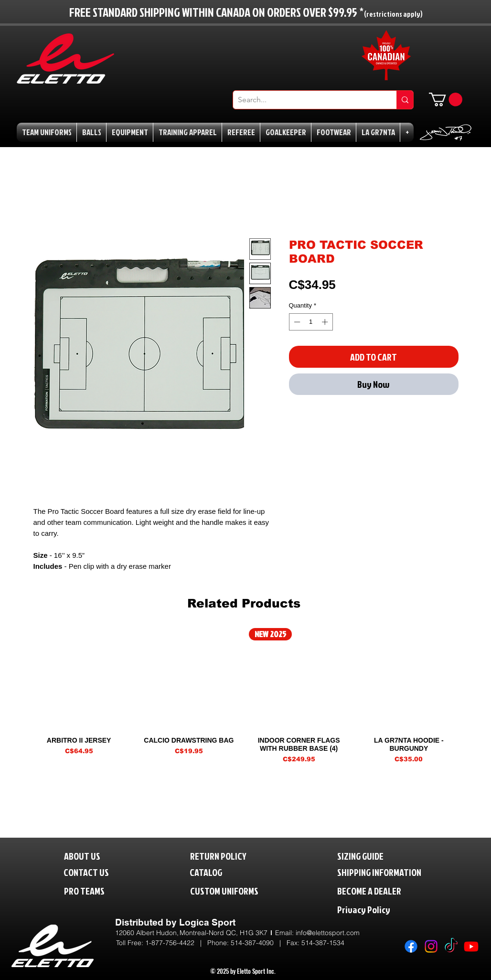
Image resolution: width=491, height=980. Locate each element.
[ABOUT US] (90, 856)
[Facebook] (411, 946)
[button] (446, 100)
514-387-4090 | (259, 943)
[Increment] (326, 322)
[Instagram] (431, 946)
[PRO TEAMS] (93, 890)
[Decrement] (296, 322)
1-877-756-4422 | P (178, 943)
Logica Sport (207, 922)
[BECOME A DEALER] (384, 890)
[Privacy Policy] (384, 909)
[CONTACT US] (94, 872)
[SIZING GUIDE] (370, 856)
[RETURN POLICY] (234, 856)
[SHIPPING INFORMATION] (397, 872)
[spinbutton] (311, 322)
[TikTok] (451, 946)
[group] (244, 696)
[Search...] (307, 100)
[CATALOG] (212, 872)
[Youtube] (471, 946)
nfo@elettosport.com (328, 933)
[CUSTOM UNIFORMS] (238, 890)
